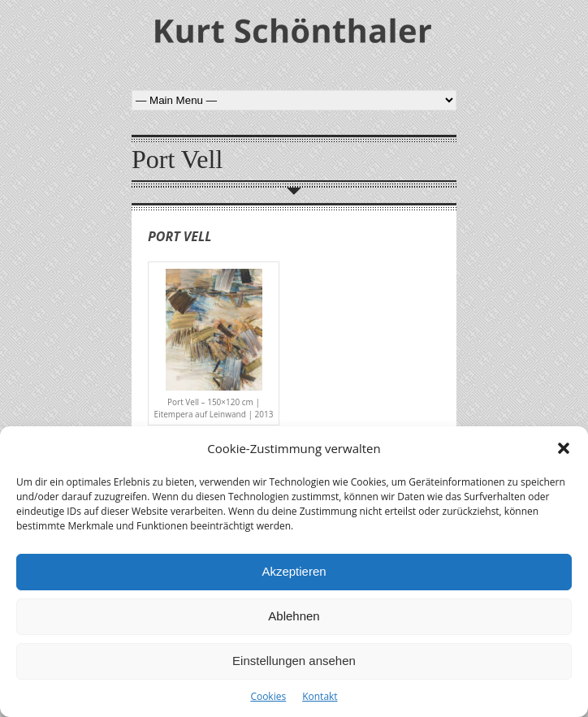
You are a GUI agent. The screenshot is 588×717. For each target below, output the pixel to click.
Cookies (268, 696)
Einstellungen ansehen (294, 661)
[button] (564, 448)
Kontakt (320, 696)
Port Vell (180, 236)
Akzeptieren (294, 571)
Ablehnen (294, 616)
